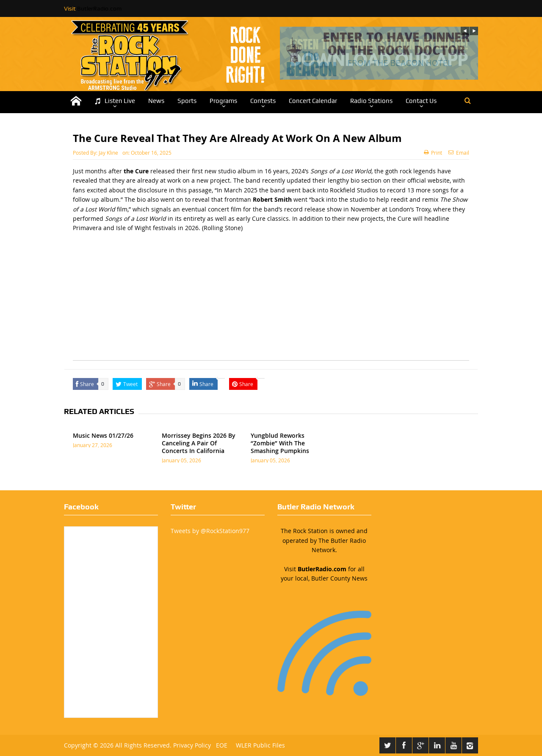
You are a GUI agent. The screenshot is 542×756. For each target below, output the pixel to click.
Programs (223, 101)
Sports (187, 101)
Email (459, 153)
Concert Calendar (313, 101)
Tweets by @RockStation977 (210, 531)
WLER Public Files (260, 745)
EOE (220, 745)
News (156, 101)
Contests (263, 101)
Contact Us (421, 101)
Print (433, 153)
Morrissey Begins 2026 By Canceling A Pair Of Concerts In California (199, 443)
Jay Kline (108, 153)
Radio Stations (371, 101)
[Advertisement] (271, 301)
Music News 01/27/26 (103, 435)
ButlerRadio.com (99, 8)
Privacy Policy (192, 745)
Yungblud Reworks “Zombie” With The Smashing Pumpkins (280, 443)
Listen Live (115, 101)
